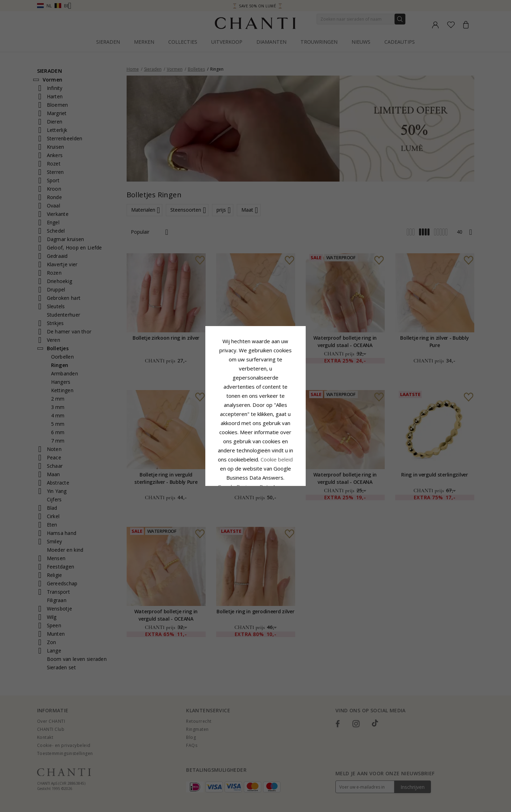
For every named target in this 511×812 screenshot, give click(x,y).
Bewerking (287, 463)
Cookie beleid (271, 413)
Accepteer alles (255, 448)
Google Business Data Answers (255, 431)
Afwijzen (224, 463)
